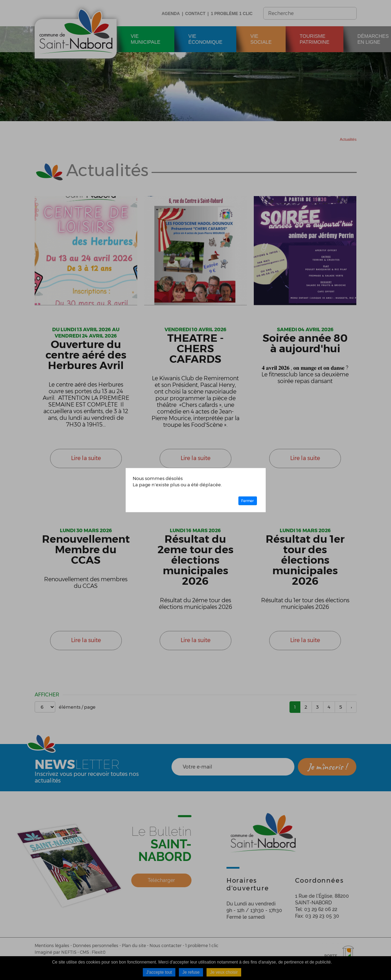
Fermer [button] (247, 501)
